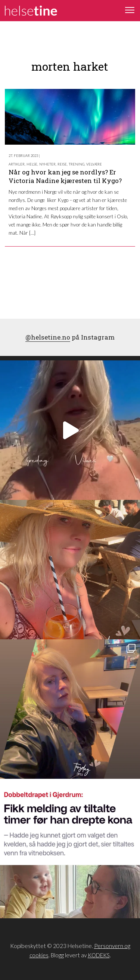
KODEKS (99, 955)
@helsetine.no (48, 337)
